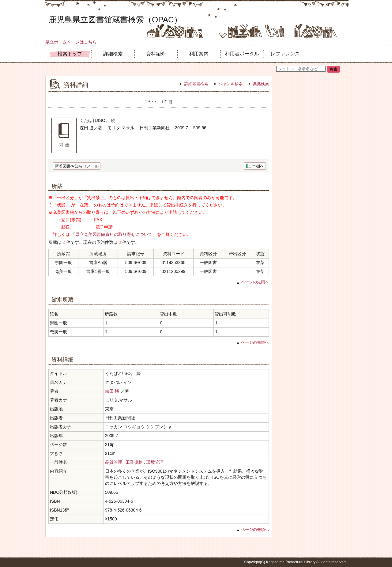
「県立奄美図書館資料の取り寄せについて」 (114, 234)
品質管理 (114, 462)
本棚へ (258, 166)
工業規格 (134, 462)
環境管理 (155, 462)
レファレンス (285, 54)
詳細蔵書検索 (196, 84)
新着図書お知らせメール (77, 166)
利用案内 (199, 54)
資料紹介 (156, 54)
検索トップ (70, 54)
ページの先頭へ (255, 282)
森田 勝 (112, 391)
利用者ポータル (242, 54)
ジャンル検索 (231, 84)
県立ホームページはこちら (71, 42)
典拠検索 (261, 84)
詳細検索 (113, 54)
